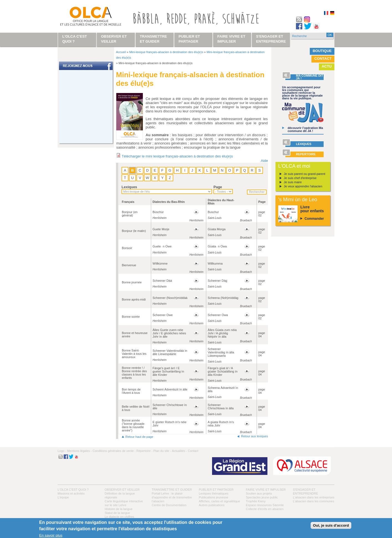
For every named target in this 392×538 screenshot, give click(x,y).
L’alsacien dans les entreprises (314, 497)
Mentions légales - (79, 451)
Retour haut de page (139, 437)
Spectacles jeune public (262, 497)
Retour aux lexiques (255, 436)
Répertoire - (145, 451)
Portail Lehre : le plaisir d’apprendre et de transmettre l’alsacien (172, 497)
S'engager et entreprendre (271, 39)
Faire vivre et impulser (266, 490)
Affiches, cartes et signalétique (219, 501)
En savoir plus (51, 535)
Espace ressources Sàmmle (265, 505)
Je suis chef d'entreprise (300, 178)
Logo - (62, 451)
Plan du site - (162, 451)
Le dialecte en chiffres (119, 517)
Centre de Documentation (169, 505)
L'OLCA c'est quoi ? (73, 490)
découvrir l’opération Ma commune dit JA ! (305, 129)
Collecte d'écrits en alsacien (265, 509)
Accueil (121, 52)
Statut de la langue (117, 513)
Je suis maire (293, 182)
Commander (314, 219)
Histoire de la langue (118, 509)
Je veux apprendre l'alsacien (303, 186)
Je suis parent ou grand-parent (305, 174)
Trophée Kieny (256, 501)
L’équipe (63, 497)
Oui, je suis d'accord (331, 525)
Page (218, 187)
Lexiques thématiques (214, 493)
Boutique (322, 51)
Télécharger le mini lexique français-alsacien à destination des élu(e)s (177, 156)
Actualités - (179, 451)
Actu (327, 66)
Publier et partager (216, 490)
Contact (323, 59)
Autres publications (212, 505)
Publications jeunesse (213, 497)
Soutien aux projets (259, 493)
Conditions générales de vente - (114, 451)
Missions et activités (71, 493)
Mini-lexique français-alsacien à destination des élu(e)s (166, 52)
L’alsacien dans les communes (314, 501)
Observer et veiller (122, 490)
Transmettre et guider (172, 490)
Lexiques (129, 187)
